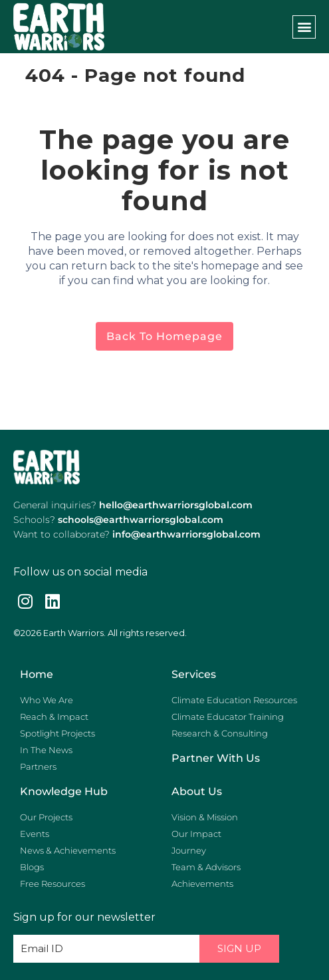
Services (194, 674)
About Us (197, 791)
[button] (304, 27)
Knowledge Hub (64, 791)
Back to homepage (164, 336)
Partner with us (216, 758)
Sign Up (239, 948)
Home (37, 674)
